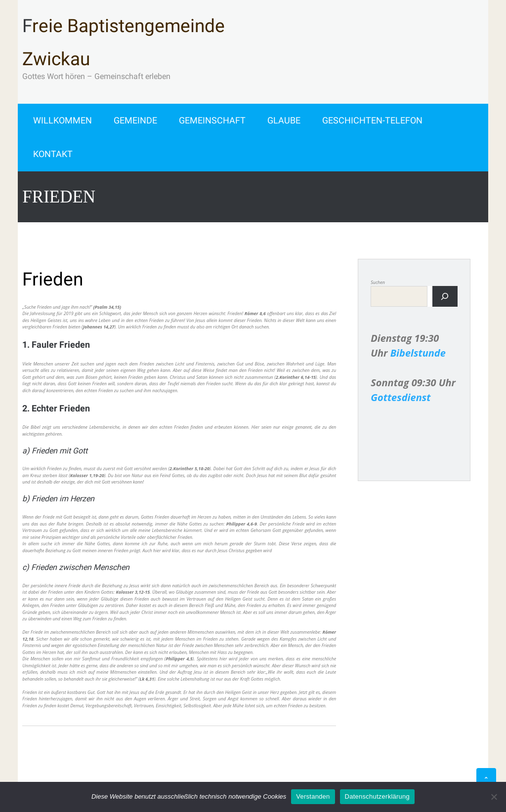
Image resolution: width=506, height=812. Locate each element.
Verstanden (313, 796)
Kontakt (53, 154)
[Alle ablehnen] (494, 797)
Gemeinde (135, 120)
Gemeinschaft (212, 120)
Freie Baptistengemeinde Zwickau (124, 42)
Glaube (284, 120)
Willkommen (63, 120)
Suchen (378, 282)
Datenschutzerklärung (377, 796)
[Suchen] (445, 296)
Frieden (53, 279)
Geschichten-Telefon (372, 120)
